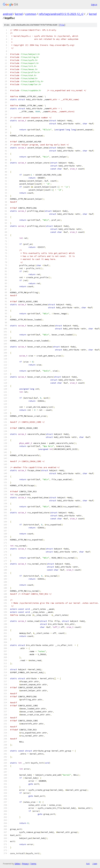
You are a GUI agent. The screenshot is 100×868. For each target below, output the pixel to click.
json (95, 864)
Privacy (25, 864)
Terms (33, 864)
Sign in (94, 5)
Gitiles (17, 864)
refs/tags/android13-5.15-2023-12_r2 (61, 14)
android (8, 14)
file (62, 25)
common (31, 14)
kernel (19, 14)
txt (88, 864)
